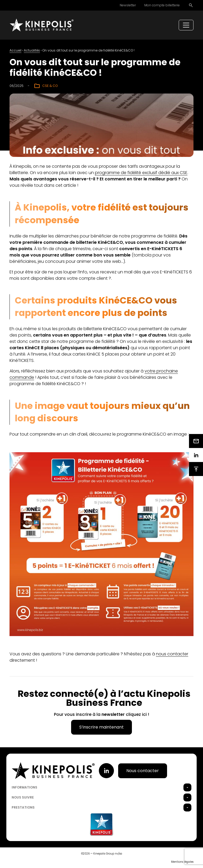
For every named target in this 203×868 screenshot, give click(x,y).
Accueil (15, 50)
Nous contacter (143, 771)
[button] (187, 787)
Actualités (32, 50)
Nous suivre (23, 797)
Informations (24, 787)
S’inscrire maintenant (101, 727)
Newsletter (128, 5)
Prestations (23, 807)
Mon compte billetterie (162, 5)
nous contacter (172, 654)
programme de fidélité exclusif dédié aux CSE (141, 173)
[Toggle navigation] (186, 25)
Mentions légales (182, 862)
